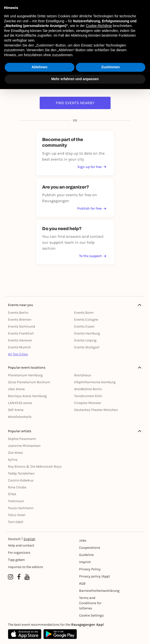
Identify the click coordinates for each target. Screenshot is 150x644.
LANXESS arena (20, 403)
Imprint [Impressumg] (85, 562)
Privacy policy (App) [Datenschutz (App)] (94, 576)
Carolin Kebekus (21, 480)
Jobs (83, 540)
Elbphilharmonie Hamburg (95, 382)
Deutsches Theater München (96, 410)
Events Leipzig (85, 340)
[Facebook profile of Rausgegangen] (19, 577)
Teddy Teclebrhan (21, 473)
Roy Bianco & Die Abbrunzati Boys (35, 466)
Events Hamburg (87, 333)
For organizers (19, 553)
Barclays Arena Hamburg (27, 396)
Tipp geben (16, 560)
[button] (144, 8)
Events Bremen (20, 320)
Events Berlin (18, 313)
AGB (82, 584)
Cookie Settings (91, 615)
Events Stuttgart (87, 347)
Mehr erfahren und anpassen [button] (75, 79)
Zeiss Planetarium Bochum (29, 382)
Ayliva (13, 460)
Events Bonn (84, 313)
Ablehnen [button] (39, 67)
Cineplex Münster (88, 403)
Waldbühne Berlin (88, 389)
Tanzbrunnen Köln (88, 396)
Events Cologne (86, 320)
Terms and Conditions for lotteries (90, 603)
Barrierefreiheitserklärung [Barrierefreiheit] (95, 591)
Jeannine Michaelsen (24, 446)
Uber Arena (16, 389)
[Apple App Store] (25, 634)
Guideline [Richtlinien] (86, 555)
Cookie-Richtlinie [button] (99, 26)
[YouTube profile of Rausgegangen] (27, 577)
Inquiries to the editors (25, 567)
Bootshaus (83, 375)
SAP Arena (16, 410)
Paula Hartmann (21, 508)
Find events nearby (75, 103)
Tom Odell (16, 522)
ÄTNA (12, 494)
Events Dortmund (21, 326)
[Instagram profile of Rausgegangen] (11, 577)
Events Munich (19, 347)
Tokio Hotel (17, 515)
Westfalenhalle (20, 417)
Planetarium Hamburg (25, 375)
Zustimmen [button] (110, 67)
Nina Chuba (17, 487)
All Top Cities (18, 354)
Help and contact (21, 545)
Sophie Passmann (22, 439)
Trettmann (16, 501)
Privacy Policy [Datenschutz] (90, 569)
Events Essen (84, 326)
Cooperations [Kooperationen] (90, 548)
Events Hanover (20, 340)
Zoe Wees (15, 453)
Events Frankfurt (21, 333)
